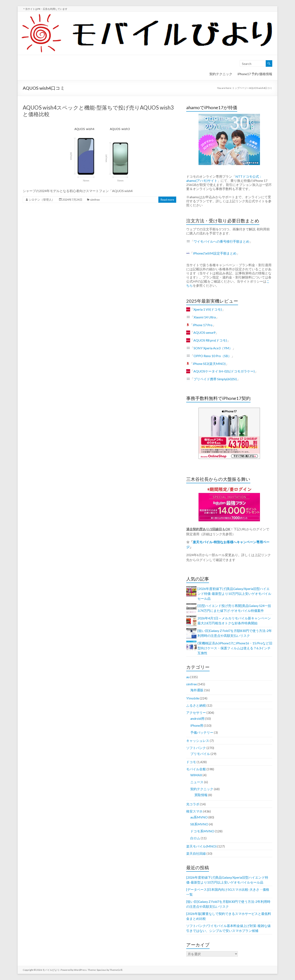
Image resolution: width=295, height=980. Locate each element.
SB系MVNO (199, 824)
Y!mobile (193, 698)
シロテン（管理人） (42, 200)
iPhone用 (197, 725)
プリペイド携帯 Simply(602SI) (215, 379)
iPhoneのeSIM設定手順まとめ (215, 253)
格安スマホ (194, 811)
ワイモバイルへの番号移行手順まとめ (221, 241)
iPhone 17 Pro (203, 325)
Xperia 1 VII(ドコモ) (208, 309)
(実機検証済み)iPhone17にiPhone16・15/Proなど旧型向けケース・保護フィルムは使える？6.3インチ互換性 (235, 648)
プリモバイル (200, 754)
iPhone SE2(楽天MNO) (209, 364)
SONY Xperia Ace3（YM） (213, 348)
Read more (167, 200)
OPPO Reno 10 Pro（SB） (212, 356)
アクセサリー (196, 712)
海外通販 (197, 690)
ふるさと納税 (196, 705)
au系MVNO (199, 817)
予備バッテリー (202, 732)
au (188, 677)
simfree (95, 200)
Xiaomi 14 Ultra (205, 317)
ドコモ (191, 762)
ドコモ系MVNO (202, 831)
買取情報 (201, 795)
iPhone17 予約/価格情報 (255, 74)
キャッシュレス (198, 741)
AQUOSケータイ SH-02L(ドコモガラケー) (224, 371)
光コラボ (193, 804)
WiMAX (196, 775)
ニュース (197, 782)
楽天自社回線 (196, 853)
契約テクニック (221, 74)
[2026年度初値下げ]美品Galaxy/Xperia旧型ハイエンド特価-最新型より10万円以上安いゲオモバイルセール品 (234, 594)
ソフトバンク (196, 748)
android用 (197, 718)
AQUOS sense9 (204, 332)
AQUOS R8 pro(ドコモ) (210, 340)
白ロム (195, 838)
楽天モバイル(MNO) (201, 846)
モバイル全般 (196, 769)
